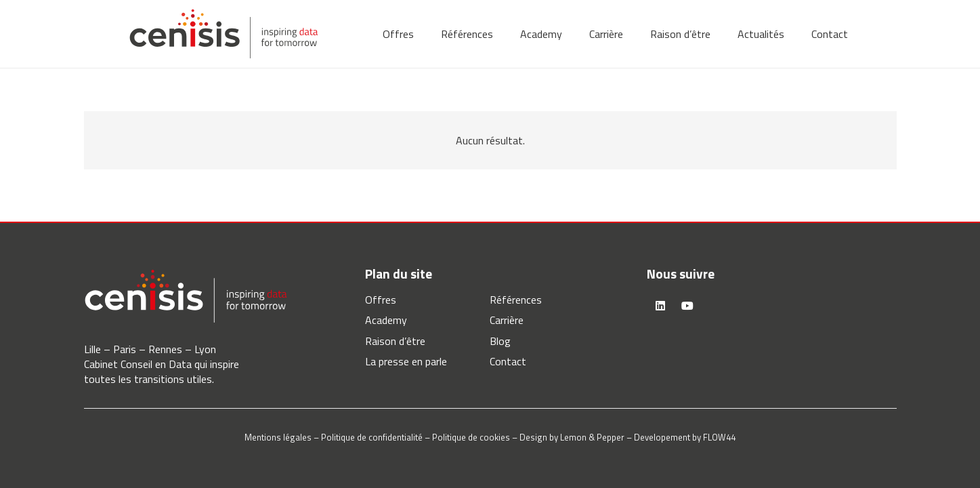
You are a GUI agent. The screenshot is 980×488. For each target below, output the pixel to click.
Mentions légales (278, 437)
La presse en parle (406, 361)
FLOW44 (719, 437)
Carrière (507, 320)
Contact (508, 361)
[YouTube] (687, 306)
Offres (381, 300)
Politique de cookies (471, 437)
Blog (500, 341)
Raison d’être (395, 341)
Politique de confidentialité (372, 437)
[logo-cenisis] (224, 34)
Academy (386, 320)
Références (516, 300)
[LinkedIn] (660, 306)
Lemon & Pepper (592, 437)
